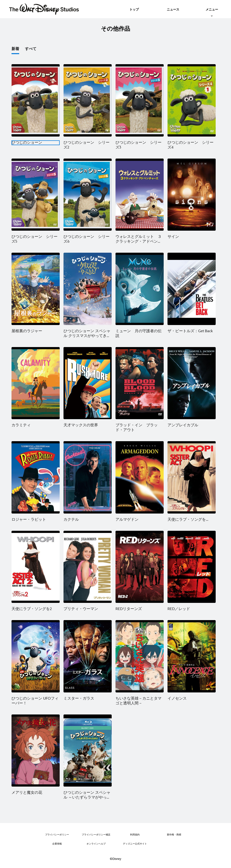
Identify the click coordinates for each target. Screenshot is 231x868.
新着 (15, 49)
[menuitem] (134, 9)
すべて (31, 49)
